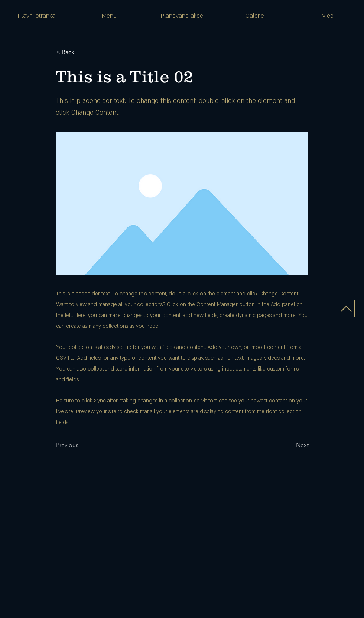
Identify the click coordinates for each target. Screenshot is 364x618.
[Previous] (81, 445)
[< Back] (81, 52)
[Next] (290, 445)
